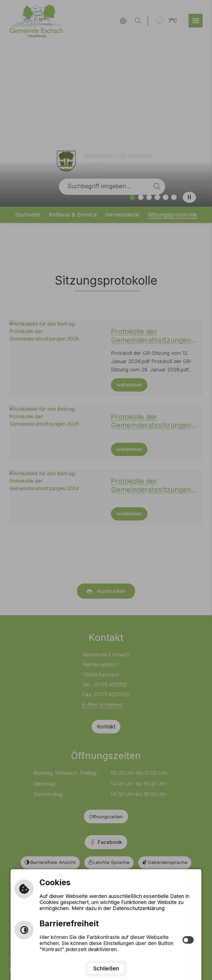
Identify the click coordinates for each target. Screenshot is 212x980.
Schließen (106, 968)
